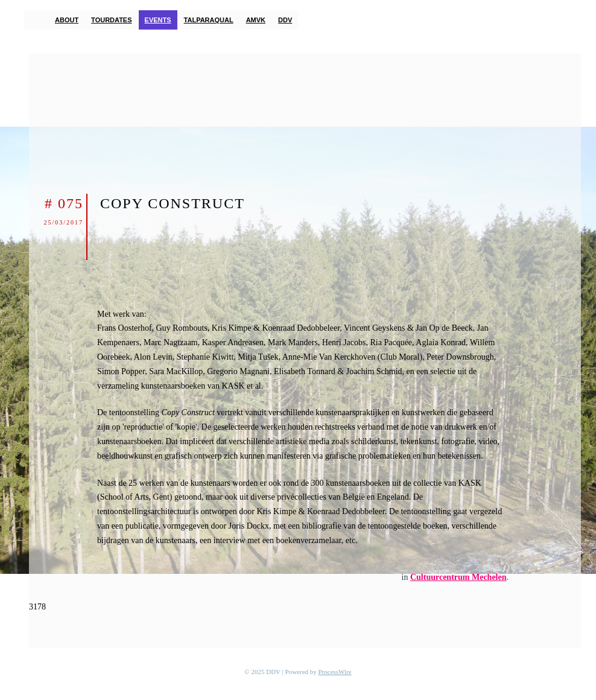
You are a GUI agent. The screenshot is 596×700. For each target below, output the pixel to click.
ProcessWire (335, 672)
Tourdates (111, 20)
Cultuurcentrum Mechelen (458, 577)
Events (158, 20)
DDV (285, 20)
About (67, 20)
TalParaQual (209, 20)
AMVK (256, 20)
